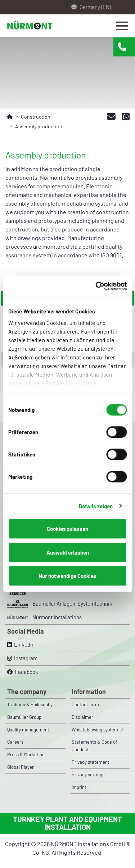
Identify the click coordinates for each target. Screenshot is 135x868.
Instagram (22, 658)
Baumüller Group (24, 717)
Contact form (85, 704)
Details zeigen (96, 506)
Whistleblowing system (95, 730)
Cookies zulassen (67, 529)
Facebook (23, 672)
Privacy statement (91, 762)
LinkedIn (21, 644)
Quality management (28, 730)
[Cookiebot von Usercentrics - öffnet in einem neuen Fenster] (96, 286)
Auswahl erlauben (68, 552)
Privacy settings (88, 775)
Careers (15, 742)
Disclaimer (82, 717)
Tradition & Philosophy (30, 704)
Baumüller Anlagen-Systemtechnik (60, 604)
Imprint (79, 787)
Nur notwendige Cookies (67, 576)
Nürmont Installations (44, 617)
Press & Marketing (26, 754)
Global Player (21, 767)
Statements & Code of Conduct (94, 746)
